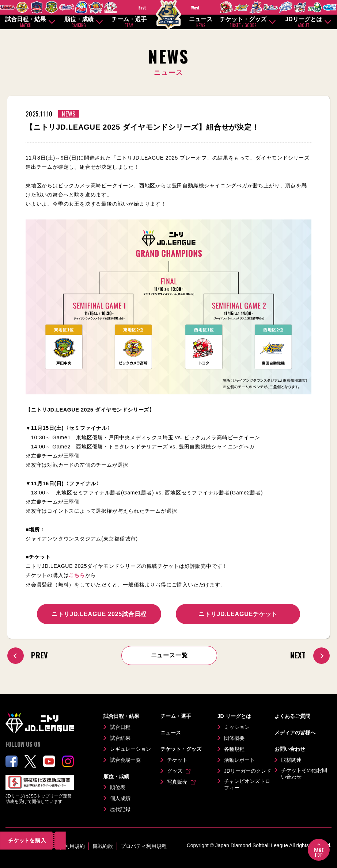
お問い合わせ (290, 749)
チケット (177, 760)
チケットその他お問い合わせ (304, 773)
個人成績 (120, 798)
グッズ (175, 771)
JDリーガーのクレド (248, 771)
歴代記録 (120, 809)
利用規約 (75, 846)
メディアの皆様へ (295, 733)
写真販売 (177, 782)
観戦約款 (103, 846)
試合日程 (120, 727)
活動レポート (239, 760)
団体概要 (234, 738)
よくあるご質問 (292, 716)
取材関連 (291, 760)
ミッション (237, 727)
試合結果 (120, 738)
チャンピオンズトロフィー (247, 784)
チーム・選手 (129, 22)
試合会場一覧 (125, 760)
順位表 (118, 787)
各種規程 (234, 749)
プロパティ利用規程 (144, 846)
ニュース (201, 22)
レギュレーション (130, 749)
